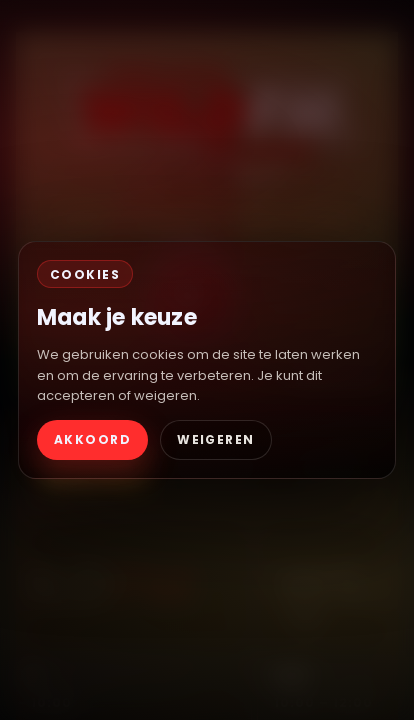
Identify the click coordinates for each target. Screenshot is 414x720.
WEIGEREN (216, 439)
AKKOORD (92, 439)
